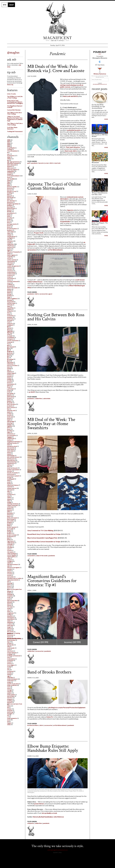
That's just (69, 147)
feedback (10, 325)
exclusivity (10, 316)
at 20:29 (32, 392)
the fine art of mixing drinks (14, 633)
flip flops (10, 333)
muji (8, 480)
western (10, 702)
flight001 (10, 331)
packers (9, 508)
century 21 (10, 247)
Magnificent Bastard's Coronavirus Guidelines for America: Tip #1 (52, 581)
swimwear (10, 622)
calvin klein (47, 398)
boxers (9, 226)
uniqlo (9, 682)
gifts (9, 348)
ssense (9, 605)
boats (9, 215)
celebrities (38, 398)
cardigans (10, 238)
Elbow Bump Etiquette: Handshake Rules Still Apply (53, 748)
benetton (10, 202)
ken (8, 409)
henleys (9, 375)
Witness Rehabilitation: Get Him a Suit (100, 194)
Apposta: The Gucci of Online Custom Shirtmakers (54, 186)
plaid (9, 526)
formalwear (11, 337)
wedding (10, 701)
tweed (9, 674)
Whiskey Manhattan (100, 74)
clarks (9, 254)
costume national (12, 281)
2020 (9, 145)
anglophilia (10, 171)
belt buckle (10, 198)
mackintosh (11, 439)
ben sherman (11, 201)
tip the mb (10, 645)
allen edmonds (12, 165)
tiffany (9, 643)
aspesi (9, 180)
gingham (10, 351)
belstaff (10, 196)
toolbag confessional (14, 656)
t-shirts (9, 624)
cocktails (10, 257)
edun (9, 306)
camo (9, 233)
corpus (9, 277)
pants (9, 516)
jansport (10, 398)
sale (8, 566)
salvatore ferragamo (13, 568)
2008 (9, 140)
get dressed (11, 347)
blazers (9, 210)
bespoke (10, 205)
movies (9, 477)
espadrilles (10, 308)
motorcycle (11, 474)
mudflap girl (11, 479)
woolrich (10, 711)
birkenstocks (11, 208)
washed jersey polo (74, 130)
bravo (9, 227)
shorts (9, 588)
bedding (10, 193)
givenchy (10, 353)
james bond (11, 397)
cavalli (9, 243)
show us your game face (14, 589)
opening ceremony (13, 504)
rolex (9, 558)
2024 (9, 146)
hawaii (9, 369)
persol (9, 524)
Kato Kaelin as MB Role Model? (100, 136)
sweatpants (11, 618)
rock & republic (12, 555)
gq (8, 358)
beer (8, 195)
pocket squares (12, 527)
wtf (8, 715)
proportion (10, 536)
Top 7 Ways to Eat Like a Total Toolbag (14, 113)
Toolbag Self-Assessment (15, 131)
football (10, 336)
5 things (10, 149)
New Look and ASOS (70, 96)
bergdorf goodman (13, 204)
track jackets (11, 659)
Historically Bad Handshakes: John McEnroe (48, 817)
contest (10, 269)
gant (9, 345)
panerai (9, 515)
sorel (9, 599)
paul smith (10, 521)
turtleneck (10, 671)
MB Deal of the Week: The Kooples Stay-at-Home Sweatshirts (51, 424)
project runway (12, 535)
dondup (9, 300)
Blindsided (95, 163)
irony (9, 387)
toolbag (9, 654)
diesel (9, 292)
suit (8, 610)
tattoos (10, 629)
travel (9, 662)
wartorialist (11, 696)
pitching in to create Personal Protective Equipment (67, 708)
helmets (10, 372)
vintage (9, 690)
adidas (9, 159)
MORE (106, 119)
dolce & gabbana (12, 299)
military (9, 465)
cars (8, 240)
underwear (10, 681)
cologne (10, 264)
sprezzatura (32, 250)
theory (9, 637)
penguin (10, 523)
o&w (8, 496)
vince (9, 688)
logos (9, 432)
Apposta (70, 210)
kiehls (9, 412)
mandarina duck (12, 446)
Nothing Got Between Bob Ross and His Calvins (56, 317)
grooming (10, 359)
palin (9, 512)
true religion (11, 665)
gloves (9, 355)
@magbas (13, 52)
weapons (10, 699)
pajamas (10, 510)
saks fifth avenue (12, 564)
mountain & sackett (13, 476)
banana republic (12, 187)
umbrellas (10, 678)
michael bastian (12, 462)
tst (8, 668)
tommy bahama (12, 653)
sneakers (10, 596)
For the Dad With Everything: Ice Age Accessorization (98, 106)
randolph (10, 544)
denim (9, 289)
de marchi (10, 286)
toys (8, 657)
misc (8, 467)
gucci (50, 294)
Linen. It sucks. (12, 94)
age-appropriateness (13, 162)
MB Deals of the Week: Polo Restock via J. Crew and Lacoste (56, 68)
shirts (52, 163)
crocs (9, 283)
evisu (9, 314)
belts (9, 199)
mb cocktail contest (13, 457)
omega (9, 502)
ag (8, 160)
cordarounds (11, 274)
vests (9, 687)
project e (10, 533)
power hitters (39, 804)
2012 (9, 142)
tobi (8, 646)
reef (8, 549)
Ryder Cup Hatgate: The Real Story (100, 224)
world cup (10, 712)
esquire (9, 309)
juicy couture (11, 407)
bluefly (9, 212)
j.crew (47, 163)
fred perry (10, 339)
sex (8, 582)
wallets (9, 693)
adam (9, 157)
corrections (11, 278)
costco (9, 280)
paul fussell (11, 519)
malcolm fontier (12, 443)
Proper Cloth (39, 233)
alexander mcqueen (13, 163)
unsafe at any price (13, 684)
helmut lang (11, 373)
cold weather (11, 261)
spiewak (10, 602)
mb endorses (11, 460)
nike (8, 491)
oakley (9, 498)
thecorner (10, 635)
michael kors (11, 463)
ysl (8, 721)
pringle (9, 532)
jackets (9, 395)
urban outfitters (12, 685)
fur (8, 344)
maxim (9, 454)
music (9, 482)
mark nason (11, 449)
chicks (9, 249)
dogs (9, 297)
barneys (10, 190)
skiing (9, 591)
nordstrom (10, 495)
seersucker (10, 577)
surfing (9, 615)
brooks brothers (33, 725)
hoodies (10, 381)
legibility (10, 426)
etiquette (31, 823)
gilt (8, 350)
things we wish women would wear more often (14, 638)
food (9, 334)
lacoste (41, 163)
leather (9, 425)
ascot (9, 177)
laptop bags (11, 421)
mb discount (11, 459)
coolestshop (11, 272)
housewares (11, 384)
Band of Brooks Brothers (49, 672)
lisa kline (10, 431)
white (9, 706)
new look (57, 163)
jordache (10, 406)
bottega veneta (12, 224)
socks (9, 597)
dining (9, 294)
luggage (9, 437)
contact (10, 268)
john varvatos (11, 404)
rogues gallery (11, 557)
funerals (10, 342)
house (9, 383)
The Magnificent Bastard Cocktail (15, 107)
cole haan (10, 263)
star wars (10, 607)
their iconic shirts (71, 151)
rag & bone (10, 541)
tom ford (10, 651)
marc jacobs (11, 448)
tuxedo (9, 673)
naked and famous (13, 485)
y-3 (8, 717)
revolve (9, 550)
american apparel (12, 170)
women (9, 709)
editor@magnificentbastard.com (100, 84)
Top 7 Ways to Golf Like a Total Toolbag (15, 124)
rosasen (10, 560)
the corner (10, 632)
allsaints (10, 167)
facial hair (10, 319)
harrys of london (12, 365)
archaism (10, 173)
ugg (8, 676)
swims (9, 621)
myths (9, 484)
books (9, 219)
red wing (10, 547)
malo (9, 445)
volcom (9, 691)
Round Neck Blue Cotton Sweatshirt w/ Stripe (44, 542)
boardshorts (11, 213)
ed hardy (10, 305)
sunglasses (10, 613)
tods (9, 650)
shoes (9, 586)
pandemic (34, 163)
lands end (10, 417)
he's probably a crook (49, 813)
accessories (44, 294)
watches (10, 698)
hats (8, 367)
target (9, 627)
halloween (10, 364)
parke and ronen (12, 518)
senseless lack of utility (14, 578)
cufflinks (10, 285)
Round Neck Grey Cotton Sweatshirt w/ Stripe (44, 534)
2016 (9, 143)
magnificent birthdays (14, 442)
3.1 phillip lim (11, 148)
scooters (10, 574)
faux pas (10, 320)
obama (9, 499)
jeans (9, 400)
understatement (12, 679)
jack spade (10, 393)
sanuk (9, 571)
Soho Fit (50, 717)
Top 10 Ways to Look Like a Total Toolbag (15, 97)
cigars (9, 250)
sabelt (9, 563)
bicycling (10, 207)
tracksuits (10, 660)
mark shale (10, 451)
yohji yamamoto (12, 718)
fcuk (8, 322)
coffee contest (12, 260)
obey (9, 501)
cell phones (11, 246)
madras (9, 440)
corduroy (10, 275)
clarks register (11, 255)
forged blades (65, 222)
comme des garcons (13, 266)
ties (8, 642)
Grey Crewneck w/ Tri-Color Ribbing (40, 531)
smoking (10, 594)
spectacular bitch (12, 601)
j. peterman (11, 389)
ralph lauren (11, 543)
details (9, 291)
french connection (13, 341)
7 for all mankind (12, 151)
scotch (9, 575)
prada (9, 530)
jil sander (10, 403)
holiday (9, 379)
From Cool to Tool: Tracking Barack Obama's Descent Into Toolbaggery (15, 102)
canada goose (11, 236)
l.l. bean (9, 414)
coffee (9, 258)
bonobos (10, 218)
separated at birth (13, 580)
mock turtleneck (12, 468)
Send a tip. (10, 85)
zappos (9, 723)
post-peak (10, 529)
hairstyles (10, 362)
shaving (9, 583)
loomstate (10, 434)
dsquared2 (10, 302)
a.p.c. (9, 154)
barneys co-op (11, 191)
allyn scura (10, 168)
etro (8, 313)
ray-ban (9, 546)
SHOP (11, 5)
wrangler (10, 714)
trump (9, 667)
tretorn (9, 663)
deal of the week (42, 556)
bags (8, 182)
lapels (9, 420)
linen (9, 429)
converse (10, 271)
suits (9, 611)
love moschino (11, 435)
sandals (9, 569)
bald (8, 184)
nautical (10, 487)
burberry (10, 230)
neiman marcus (12, 488)
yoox (9, 720)
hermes (9, 376)
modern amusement (13, 470)
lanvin (9, 418)
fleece (9, 330)
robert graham (11, 554)
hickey (9, 378)
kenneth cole (11, 411)
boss (8, 222)
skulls (9, 593)
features (10, 324)
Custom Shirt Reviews (14, 110)
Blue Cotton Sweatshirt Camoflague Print (42, 538)
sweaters (10, 616)
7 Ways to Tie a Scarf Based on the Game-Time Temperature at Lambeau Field (15, 119)
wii (8, 707)
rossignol (10, 561)
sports (9, 604)
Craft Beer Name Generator (12, 128)
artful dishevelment (55, 250)
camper (9, 235)
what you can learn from (15, 704)
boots (9, 221)
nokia (9, 493)
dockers (10, 296)
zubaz (9, 725)
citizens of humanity (13, 252)
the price (77, 147)
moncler (10, 471)
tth (8, 670)
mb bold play (11, 456)
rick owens (10, 552)
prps (8, 538)
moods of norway (12, 473)
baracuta (10, 188)
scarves (9, 572)
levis (8, 428)
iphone (9, 386)
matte (9, 453)
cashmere (10, 241)
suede (9, 608)
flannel (9, 328)
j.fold (9, 392)
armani (9, 174)
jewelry (9, 401)
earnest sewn (11, 303)
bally (9, 185)
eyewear (10, 317)
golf (29, 163)
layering (10, 423)
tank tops (10, 625)
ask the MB (10, 179)
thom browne (11, 640)
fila (8, 327)
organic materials (12, 505)
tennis (9, 630)
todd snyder (11, 648)
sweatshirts (31, 556)
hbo (8, 370)
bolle (9, 216)
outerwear (10, 507)
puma (9, 540)
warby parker (11, 695)
